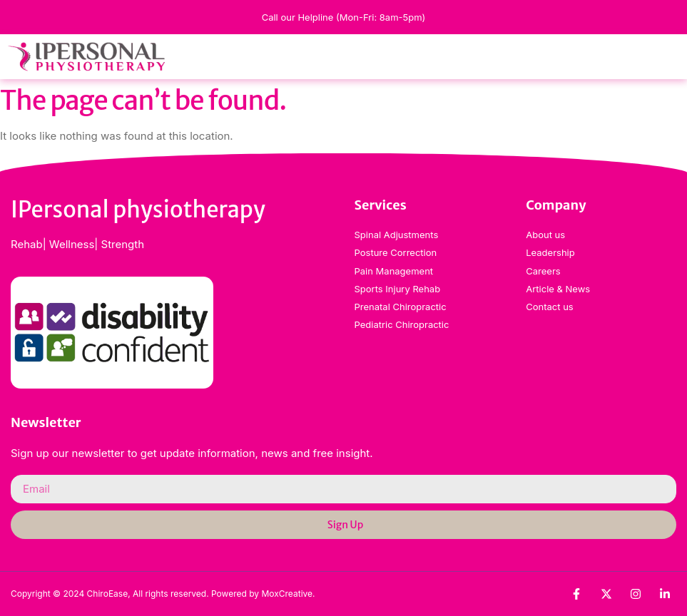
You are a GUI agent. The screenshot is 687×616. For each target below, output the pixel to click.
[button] (678, 57)
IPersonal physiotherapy (138, 209)
